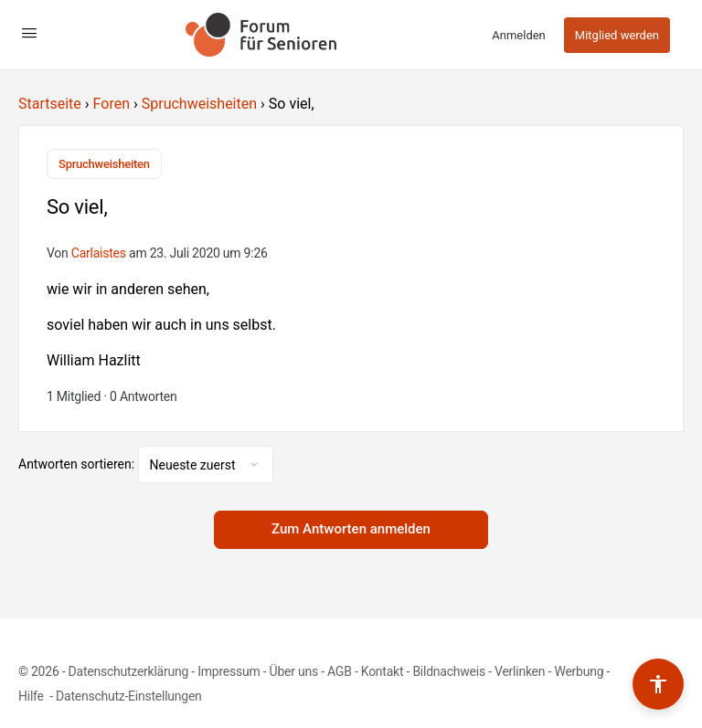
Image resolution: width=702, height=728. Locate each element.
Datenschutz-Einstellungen (129, 696)
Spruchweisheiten (199, 104)
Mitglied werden (617, 35)
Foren (112, 104)
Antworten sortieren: (78, 464)
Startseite (50, 104)
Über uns (294, 671)
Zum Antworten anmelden (351, 529)
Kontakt (383, 671)
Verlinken (520, 671)
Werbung (579, 671)
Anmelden (519, 35)
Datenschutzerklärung (128, 671)
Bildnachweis (449, 671)
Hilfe (32, 696)
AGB (340, 671)
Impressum (229, 671)
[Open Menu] (29, 33)
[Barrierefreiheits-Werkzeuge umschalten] (658, 684)
